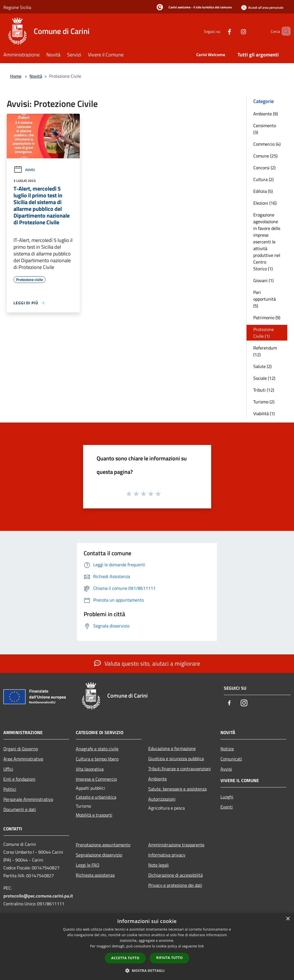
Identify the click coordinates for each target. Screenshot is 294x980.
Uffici (8, 769)
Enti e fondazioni (19, 779)
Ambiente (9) (265, 114)
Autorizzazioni (162, 799)
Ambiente (158, 779)
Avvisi (24, 170)
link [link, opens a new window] (201, 946)
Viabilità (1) (264, 414)
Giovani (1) (263, 280)
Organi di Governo (21, 749)
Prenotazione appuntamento (103, 845)
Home (16, 76)
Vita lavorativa (90, 769)
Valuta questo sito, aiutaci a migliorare (147, 663)
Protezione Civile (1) (264, 333)
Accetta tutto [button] (125, 958)
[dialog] (147, 946)
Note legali (159, 865)
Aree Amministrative (23, 759)
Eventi (227, 807)
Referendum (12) (265, 351)
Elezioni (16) (265, 203)
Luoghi (227, 797)
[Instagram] (234, 31)
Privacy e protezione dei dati (175, 885)
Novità (36, 76)
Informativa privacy (167, 855)
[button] (147, 970)
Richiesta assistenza (95, 875)
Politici (10, 789)
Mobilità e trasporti (94, 815)
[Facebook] (220, 31)
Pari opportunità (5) (265, 299)
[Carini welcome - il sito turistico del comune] (192, 8)
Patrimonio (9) (267, 317)
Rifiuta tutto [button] (169, 958)
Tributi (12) (264, 390)
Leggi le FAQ (88, 865)
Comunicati (231, 759)
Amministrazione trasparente (176, 845)
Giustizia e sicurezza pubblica (176, 759)
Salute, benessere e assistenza (177, 789)
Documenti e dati (20, 809)
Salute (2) (262, 366)
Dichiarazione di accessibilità (176, 875)
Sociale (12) (264, 378)
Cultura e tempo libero (97, 759)
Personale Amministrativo (28, 799)
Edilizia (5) (263, 191)
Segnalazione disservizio (99, 855)
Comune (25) (265, 156)
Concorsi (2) (264, 168)
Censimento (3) (265, 129)
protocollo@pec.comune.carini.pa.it (38, 896)
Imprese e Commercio (96, 779)
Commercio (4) (267, 144)
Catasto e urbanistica (96, 797)
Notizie (227, 749)
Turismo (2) (264, 402)
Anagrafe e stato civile (97, 749)
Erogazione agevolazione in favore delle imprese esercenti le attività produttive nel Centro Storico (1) (267, 242)
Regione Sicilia (17, 7)
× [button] (288, 919)
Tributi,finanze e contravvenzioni (180, 769)
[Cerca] (284, 31)
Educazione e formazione (172, 748)
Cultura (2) (263, 179)
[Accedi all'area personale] (262, 7)
